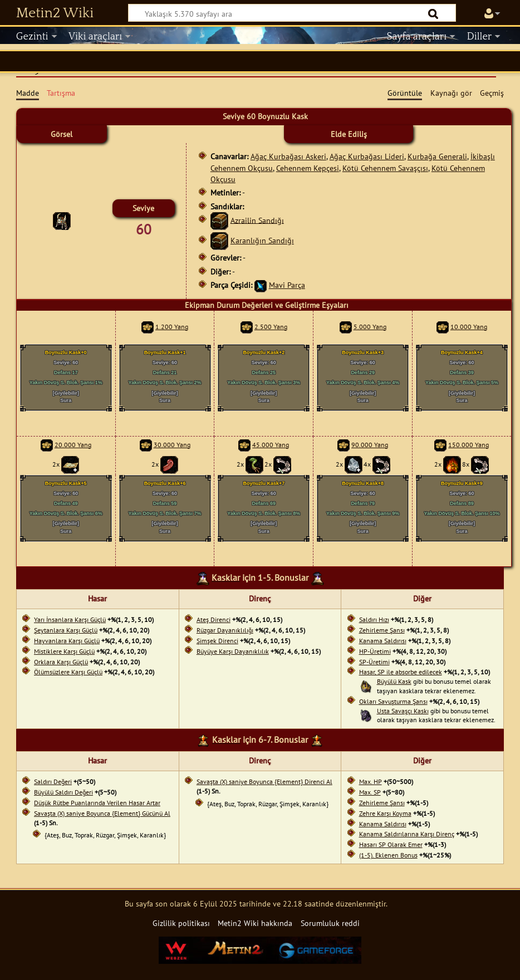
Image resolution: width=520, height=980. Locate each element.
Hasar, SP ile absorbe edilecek (401, 672)
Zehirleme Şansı (382, 630)
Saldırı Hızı (374, 619)
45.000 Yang (271, 445)
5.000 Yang (370, 327)
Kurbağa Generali (437, 156)
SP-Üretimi (374, 662)
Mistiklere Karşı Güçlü (64, 651)
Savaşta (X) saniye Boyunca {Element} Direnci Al (264, 781)
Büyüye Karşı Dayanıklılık (233, 651)
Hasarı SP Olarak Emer (391, 844)
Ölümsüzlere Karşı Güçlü (68, 672)
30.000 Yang (172, 445)
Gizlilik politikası (181, 923)
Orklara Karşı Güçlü (61, 662)
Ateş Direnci (214, 619)
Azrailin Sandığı (257, 220)
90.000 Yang (370, 445)
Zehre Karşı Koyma (385, 813)
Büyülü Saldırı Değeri (63, 792)
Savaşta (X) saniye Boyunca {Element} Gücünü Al (102, 813)
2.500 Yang (271, 327)
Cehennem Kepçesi (308, 168)
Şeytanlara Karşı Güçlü (66, 630)
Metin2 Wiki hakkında (255, 923)
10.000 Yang (469, 327)
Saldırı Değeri (53, 781)
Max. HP (371, 781)
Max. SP (370, 792)
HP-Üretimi (375, 651)
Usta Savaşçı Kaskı (403, 711)
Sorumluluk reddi (330, 923)
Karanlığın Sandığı (262, 240)
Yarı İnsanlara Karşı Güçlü (70, 619)
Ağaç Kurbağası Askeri (288, 156)
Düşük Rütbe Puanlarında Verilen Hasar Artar (97, 803)
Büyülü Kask (394, 681)
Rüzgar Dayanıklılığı (225, 630)
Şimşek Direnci (217, 641)
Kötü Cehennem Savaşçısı (385, 168)
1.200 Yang (172, 327)
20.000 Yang (73, 445)
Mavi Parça (287, 285)
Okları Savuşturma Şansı (393, 701)
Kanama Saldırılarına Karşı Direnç (407, 834)
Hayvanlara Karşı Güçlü (67, 641)
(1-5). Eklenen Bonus (388, 855)
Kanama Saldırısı (383, 641)
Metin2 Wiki (55, 13)
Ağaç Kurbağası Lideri (367, 156)
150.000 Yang (469, 445)
